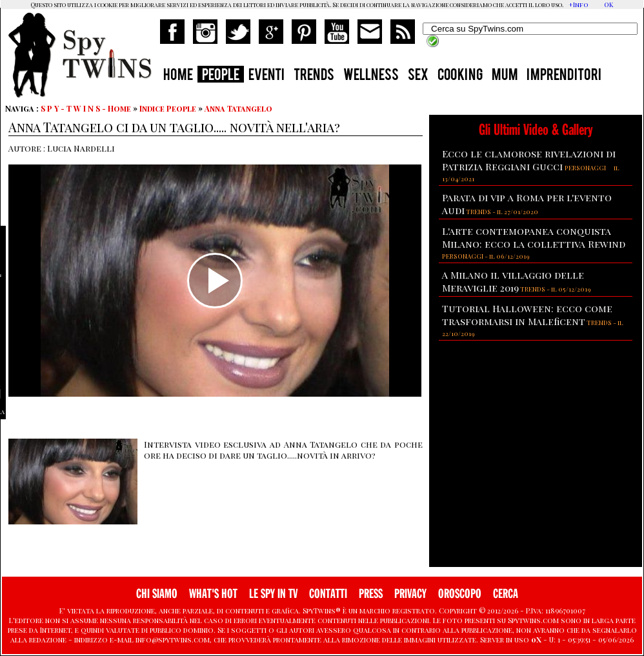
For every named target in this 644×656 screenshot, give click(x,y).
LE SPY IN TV (273, 594)
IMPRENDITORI (564, 76)
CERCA (506, 594)
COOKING (460, 76)
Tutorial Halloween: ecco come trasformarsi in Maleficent (527, 315)
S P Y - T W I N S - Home (86, 108)
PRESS (371, 594)
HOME (178, 76)
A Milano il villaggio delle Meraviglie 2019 (513, 281)
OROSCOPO (460, 594)
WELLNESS (371, 76)
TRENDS (314, 76)
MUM (505, 76)
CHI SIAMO (157, 594)
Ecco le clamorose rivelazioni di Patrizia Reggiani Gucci (529, 160)
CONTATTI (328, 594)
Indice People (168, 108)
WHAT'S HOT (213, 594)
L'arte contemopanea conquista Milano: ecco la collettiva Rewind (534, 237)
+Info (579, 5)
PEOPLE (221, 76)
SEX (418, 76)
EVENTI (267, 76)
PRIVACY (410, 594)
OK (609, 5)
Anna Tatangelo (238, 108)
